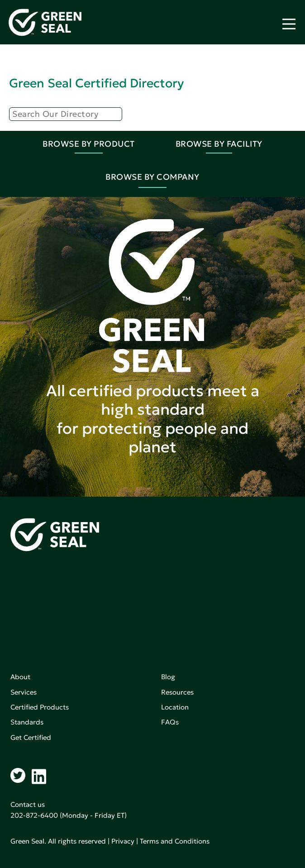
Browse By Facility (219, 144)
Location (175, 707)
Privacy (123, 841)
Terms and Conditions (175, 841)
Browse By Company (152, 177)
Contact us (28, 804)
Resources (177, 692)
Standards (27, 722)
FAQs (170, 722)
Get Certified (31, 737)
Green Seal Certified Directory (96, 83)
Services (24, 692)
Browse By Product (89, 144)
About (20, 677)
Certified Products (40, 707)
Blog (168, 677)
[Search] (66, 114)
